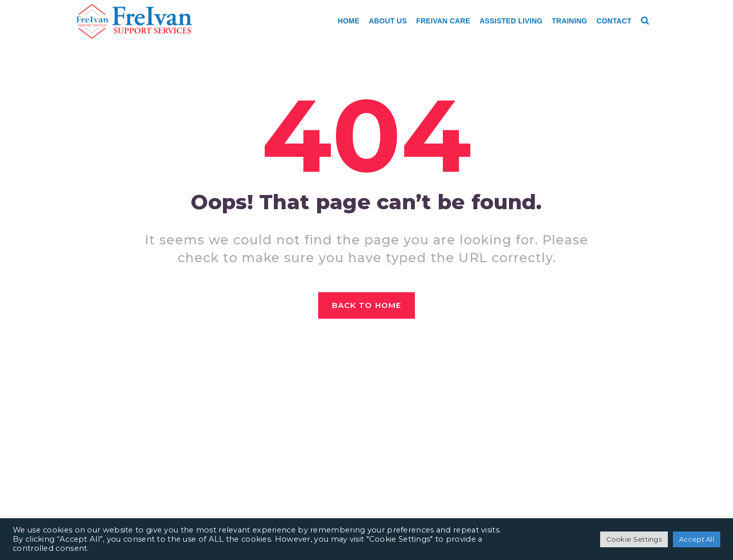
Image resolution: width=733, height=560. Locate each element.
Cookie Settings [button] (634, 539)
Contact (614, 21)
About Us (388, 21)
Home (348, 21)
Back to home (366, 305)
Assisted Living (511, 21)
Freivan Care (443, 21)
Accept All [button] (697, 539)
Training (569, 21)
